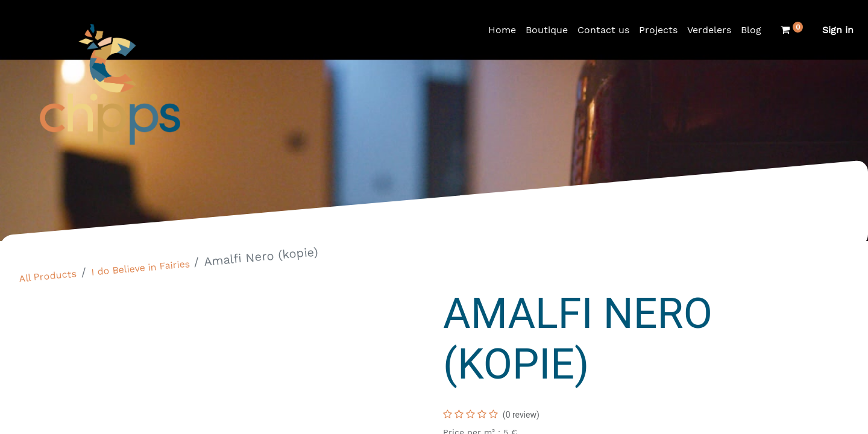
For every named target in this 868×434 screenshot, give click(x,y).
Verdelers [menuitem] (709, 30)
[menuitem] (502, 30)
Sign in (838, 30)
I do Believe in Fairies (140, 268)
